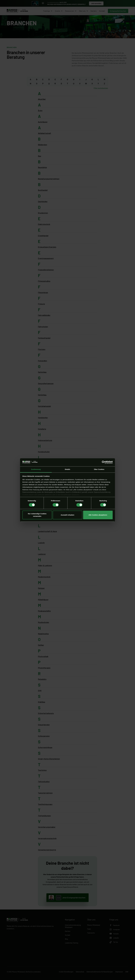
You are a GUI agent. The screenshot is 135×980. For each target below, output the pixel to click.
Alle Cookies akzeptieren (98, 515)
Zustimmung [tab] (36, 469)
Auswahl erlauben (67, 515)
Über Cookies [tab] (99, 469)
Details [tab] (67, 469)
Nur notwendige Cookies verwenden (37, 515)
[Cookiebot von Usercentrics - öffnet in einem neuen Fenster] (103, 462)
